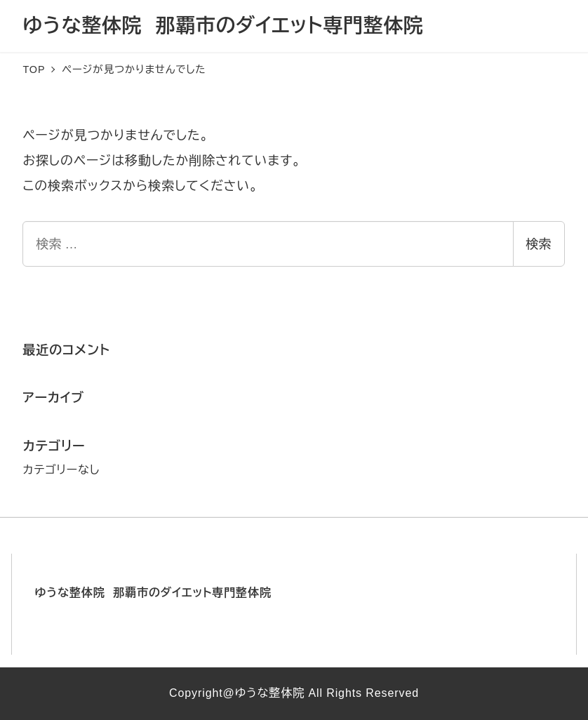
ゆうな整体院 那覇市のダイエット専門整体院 (223, 26)
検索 (539, 244)
